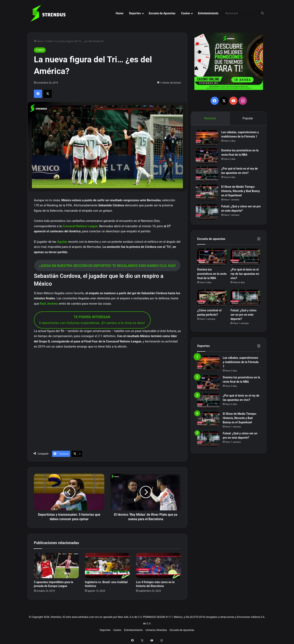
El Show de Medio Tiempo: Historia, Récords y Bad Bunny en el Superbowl (240, 194)
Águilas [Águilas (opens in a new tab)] (63, 242)
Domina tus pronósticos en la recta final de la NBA (212, 278)
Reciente (210, 118)
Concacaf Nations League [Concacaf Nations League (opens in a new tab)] (80, 226)
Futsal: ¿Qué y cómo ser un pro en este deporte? (243, 319)
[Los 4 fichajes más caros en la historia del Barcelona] (158, 566)
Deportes (135, 13)
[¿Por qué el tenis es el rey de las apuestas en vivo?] (208, 177)
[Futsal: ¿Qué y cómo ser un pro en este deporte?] (208, 215)
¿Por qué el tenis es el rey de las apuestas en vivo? (245, 278)
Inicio (39, 41)
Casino (185, 13)
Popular (248, 118)
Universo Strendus (156, 630)
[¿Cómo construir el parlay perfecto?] (212, 303)
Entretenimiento (208, 13)
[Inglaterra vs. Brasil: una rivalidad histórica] (107, 566)
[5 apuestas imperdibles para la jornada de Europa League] (56, 566)
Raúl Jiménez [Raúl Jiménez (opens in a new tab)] (49, 304)
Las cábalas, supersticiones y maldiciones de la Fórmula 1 (241, 138)
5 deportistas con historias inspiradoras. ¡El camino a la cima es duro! (92, 320)
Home (120, 13)
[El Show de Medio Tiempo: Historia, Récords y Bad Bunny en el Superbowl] (208, 195)
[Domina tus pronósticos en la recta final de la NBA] (208, 159)
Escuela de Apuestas (162, 13)
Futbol (49, 41)
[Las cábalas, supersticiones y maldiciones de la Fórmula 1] (208, 139)
